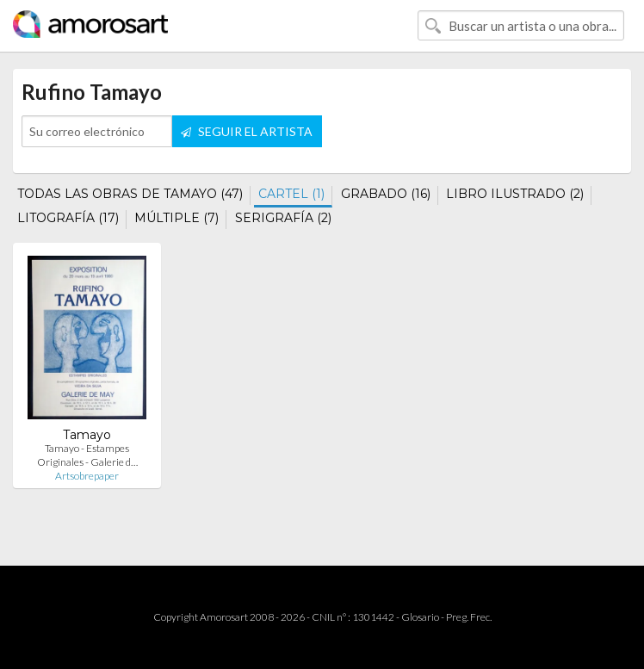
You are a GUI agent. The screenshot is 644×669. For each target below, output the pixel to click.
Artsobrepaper (87, 476)
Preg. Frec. (469, 617)
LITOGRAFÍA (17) (68, 218)
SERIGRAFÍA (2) (283, 218)
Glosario (420, 617)
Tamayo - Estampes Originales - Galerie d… (87, 455)
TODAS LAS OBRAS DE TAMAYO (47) (130, 194)
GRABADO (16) (386, 194)
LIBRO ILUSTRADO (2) (515, 194)
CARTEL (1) (291, 194)
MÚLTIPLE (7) (176, 218)
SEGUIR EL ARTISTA (247, 131)
